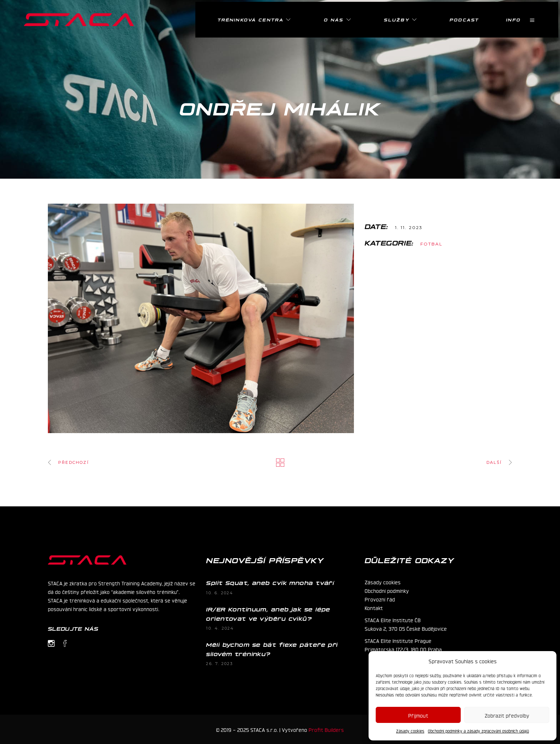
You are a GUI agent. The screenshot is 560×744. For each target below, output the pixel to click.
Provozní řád (380, 599)
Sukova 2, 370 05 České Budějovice (406, 628)
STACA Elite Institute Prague (398, 640)
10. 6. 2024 (220, 593)
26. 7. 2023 (219, 664)
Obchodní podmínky (387, 590)
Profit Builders (326, 729)
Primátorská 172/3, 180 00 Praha (403, 649)
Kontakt (374, 607)
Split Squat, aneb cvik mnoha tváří (270, 582)
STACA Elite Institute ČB (393, 620)
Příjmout (418, 715)
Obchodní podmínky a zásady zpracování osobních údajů (478, 731)
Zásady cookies (410, 731)
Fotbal (432, 244)
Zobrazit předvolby (507, 715)
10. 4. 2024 (220, 628)
